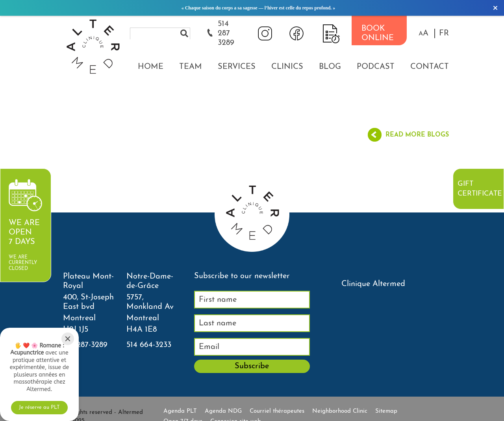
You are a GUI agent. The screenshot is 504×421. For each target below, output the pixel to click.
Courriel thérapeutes (277, 411)
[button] (423, 33)
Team (191, 67)
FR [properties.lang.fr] (444, 33)
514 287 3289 (226, 33)
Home (151, 67)
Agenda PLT (180, 411)
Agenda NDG (223, 411)
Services (237, 67)
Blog (330, 67)
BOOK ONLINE (378, 33)
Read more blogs (417, 135)
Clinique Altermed (373, 284)
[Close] (68, 339)
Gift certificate (480, 189)
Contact (430, 67)
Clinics (287, 67)
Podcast (376, 67)
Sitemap (386, 411)
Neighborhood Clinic (340, 411)
